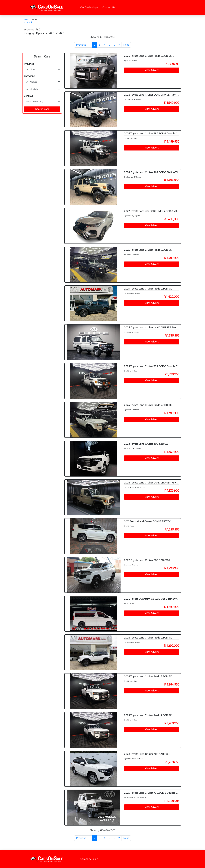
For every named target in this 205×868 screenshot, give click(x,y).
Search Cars (42, 56)
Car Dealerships (89, 7)
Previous (81, 45)
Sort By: (28, 96)
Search (27, 20)
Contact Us (109, 7)
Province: (29, 64)
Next (126, 45)
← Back (28, 23)
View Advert (152, 70)
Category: (29, 76)
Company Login (89, 859)
